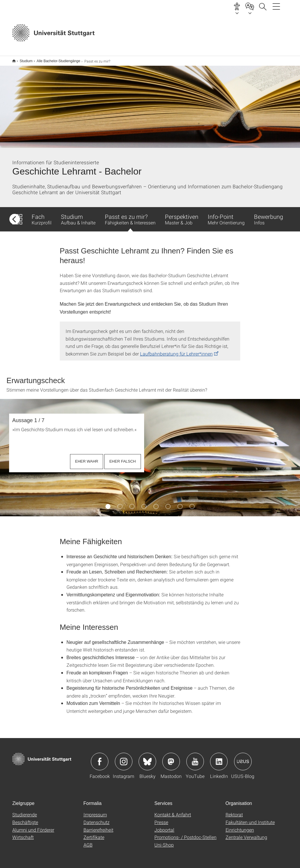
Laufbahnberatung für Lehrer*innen (176, 350)
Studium (23, 59)
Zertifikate (94, 833)
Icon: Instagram (124, 758)
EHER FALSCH (122, 457)
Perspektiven (182, 215)
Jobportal (164, 826)
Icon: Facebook (100, 758)
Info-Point (226, 215)
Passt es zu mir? (130, 218)
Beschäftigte (25, 818)
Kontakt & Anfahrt (173, 811)
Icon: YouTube (195, 758)
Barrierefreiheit (98, 826)
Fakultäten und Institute (250, 818)
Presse (161, 818)
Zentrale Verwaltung (246, 833)
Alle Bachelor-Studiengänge (55, 59)
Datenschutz (97, 818)
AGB (88, 841)
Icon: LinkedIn (219, 758)
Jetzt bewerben (202, 33)
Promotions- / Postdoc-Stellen (185, 833)
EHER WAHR (87, 457)
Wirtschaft (23, 833)
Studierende (25, 811)
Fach (42, 215)
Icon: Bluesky (147, 758)
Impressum (95, 811)
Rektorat (234, 811)
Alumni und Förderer (33, 826)
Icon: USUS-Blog (243, 758)
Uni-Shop (164, 841)
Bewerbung (269, 215)
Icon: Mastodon (171, 758)
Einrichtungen (240, 826)
